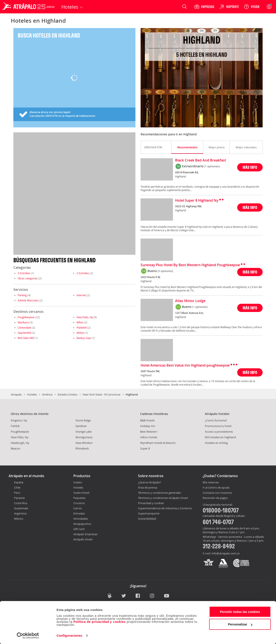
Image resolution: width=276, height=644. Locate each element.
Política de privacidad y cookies (100, 622)
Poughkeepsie (26, 317)
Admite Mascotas (28, 300)
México (19, 519)
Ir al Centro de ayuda (216, 488)
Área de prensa (148, 487)
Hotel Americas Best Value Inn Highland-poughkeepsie (185, 366)
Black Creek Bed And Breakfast (201, 160)
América (47, 394)
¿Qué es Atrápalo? (150, 482)
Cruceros (79, 503)
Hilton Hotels (149, 437)
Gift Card (79, 529)
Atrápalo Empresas (85, 534)
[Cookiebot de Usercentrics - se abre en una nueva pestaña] (28, 636)
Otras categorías (28, 278)
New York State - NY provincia (101, 394)
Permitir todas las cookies (240, 612)
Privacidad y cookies (151, 503)
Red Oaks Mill (26, 338)
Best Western (149, 432)
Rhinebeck (82, 448)
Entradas (79, 513)
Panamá (19, 498)
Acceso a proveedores (219, 432)
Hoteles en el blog (216, 443)
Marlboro (23, 322)
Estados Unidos (67, 394)
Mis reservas (211, 483)
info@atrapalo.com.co (226, 553)
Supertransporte (149, 513)
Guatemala (21, 508)
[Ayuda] (252, 7)
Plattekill (82, 328)
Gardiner (81, 426)
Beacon (16, 448)
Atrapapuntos (82, 524)
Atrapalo (16, 394)
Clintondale (24, 328)
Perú (17, 493)
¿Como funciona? (216, 420)
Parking (22, 295)
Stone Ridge (83, 420)
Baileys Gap (84, 338)
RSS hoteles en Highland (220, 437)
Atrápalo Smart (83, 539)
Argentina (20, 513)
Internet (81, 295)
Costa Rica (21, 503)
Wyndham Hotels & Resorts (158, 443)
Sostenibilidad (147, 519)
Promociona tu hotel (218, 426)
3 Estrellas (24, 273)
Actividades (81, 519)
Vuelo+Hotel (81, 493)
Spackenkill (24, 333)
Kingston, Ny (19, 420)
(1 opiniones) (212, 166)
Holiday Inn (148, 426)
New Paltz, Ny (85, 317)
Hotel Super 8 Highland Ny (197, 201)
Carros (78, 508)
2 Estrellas (83, 273)
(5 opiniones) (165, 271)
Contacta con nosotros (217, 493)
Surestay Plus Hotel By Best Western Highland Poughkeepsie (190, 265)
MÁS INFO (250, 167)
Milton (80, 333)
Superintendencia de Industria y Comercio (165, 508)
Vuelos (78, 482)
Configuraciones (69, 635)
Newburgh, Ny (20, 443)
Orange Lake (84, 432)
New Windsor (84, 443)
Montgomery (84, 437)
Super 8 (145, 448)
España (19, 482)
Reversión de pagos (215, 498)
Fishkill (15, 426)
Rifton (80, 322)
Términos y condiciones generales (159, 493)
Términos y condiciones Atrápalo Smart (163, 498)
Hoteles (32, 394)
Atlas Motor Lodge (190, 301)
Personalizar (240, 624)
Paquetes (79, 498)
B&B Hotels (147, 420)
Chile (17, 487)
